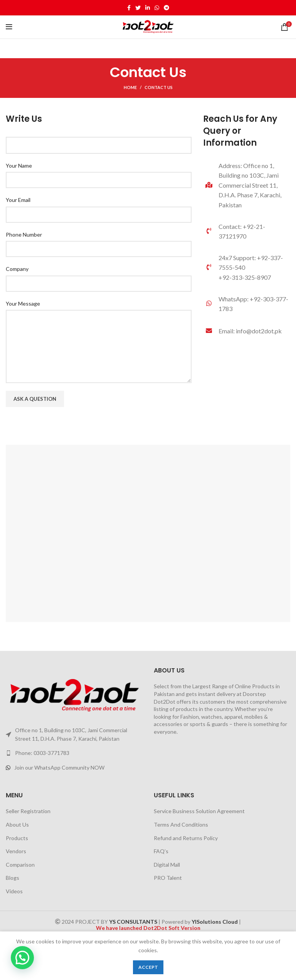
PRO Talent (168, 878)
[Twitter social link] (138, 8)
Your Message (23, 303)
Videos (14, 891)
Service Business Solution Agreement (199, 811)
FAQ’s (161, 851)
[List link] (247, 304)
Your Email (18, 200)
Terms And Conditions (181, 825)
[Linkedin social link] (148, 8)
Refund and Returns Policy (186, 838)
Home (130, 87)
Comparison (20, 865)
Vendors (16, 851)
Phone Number (24, 234)
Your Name (19, 166)
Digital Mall (167, 865)
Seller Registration (28, 811)
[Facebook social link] (129, 8)
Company (17, 269)
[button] (22, 958)
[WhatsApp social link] (157, 8)
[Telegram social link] (166, 8)
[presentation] (64, 430)
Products (17, 838)
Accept (148, 967)
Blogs (13, 878)
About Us (17, 825)
